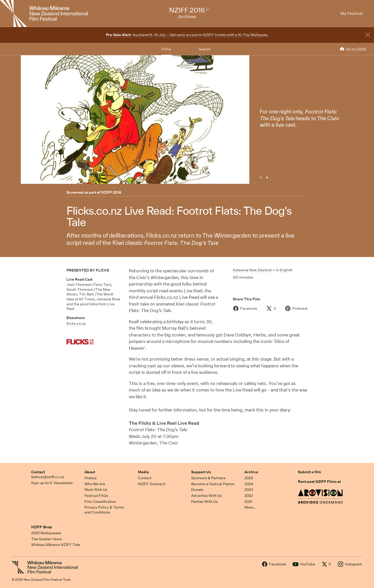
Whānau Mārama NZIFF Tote (56, 545)
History (91, 478)
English (286, 270)
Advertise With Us (206, 496)
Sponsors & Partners (208, 478)
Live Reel (193, 291)
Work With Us (96, 490)
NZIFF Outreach (152, 484)
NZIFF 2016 (111, 192)
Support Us (201, 472)
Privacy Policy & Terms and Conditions (104, 510)
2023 (249, 490)
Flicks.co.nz (166, 297)
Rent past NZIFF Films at (319, 482)
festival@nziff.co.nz (48, 477)
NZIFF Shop (42, 527)
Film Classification (100, 502)
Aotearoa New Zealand (252, 270)
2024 (249, 484)
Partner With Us (204, 502)
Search (205, 49)
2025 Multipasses (46, 533)
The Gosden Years (46, 539)
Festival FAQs (96, 496)
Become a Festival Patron (213, 484)
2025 (249, 478)
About (90, 472)
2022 (249, 496)
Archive (251, 472)
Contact (38, 472)
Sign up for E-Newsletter (52, 483)
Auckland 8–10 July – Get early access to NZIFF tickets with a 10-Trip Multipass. (187, 35)
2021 (248, 502)
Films (166, 49)
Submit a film (309, 472)
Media (143, 472)
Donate (197, 490)
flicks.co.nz (76, 323)
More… (250, 507)
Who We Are (95, 484)
